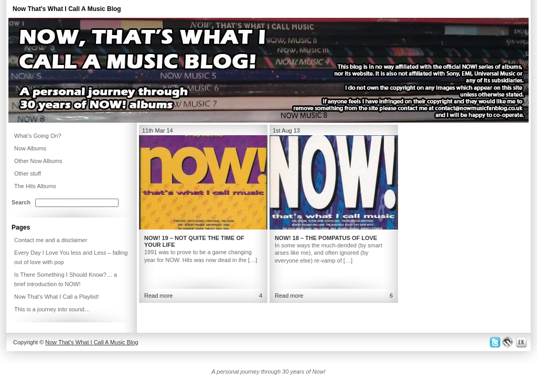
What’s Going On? (38, 136)
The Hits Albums (35, 186)
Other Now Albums (38, 161)
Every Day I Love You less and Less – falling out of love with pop (71, 257)
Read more (158, 296)
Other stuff (28, 173)
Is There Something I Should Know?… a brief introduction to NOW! (66, 279)
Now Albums (30, 148)
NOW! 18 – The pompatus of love (326, 238)
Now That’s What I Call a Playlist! (57, 297)
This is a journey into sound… (52, 309)
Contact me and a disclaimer (51, 240)
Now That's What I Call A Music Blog (67, 9)
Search (21, 202)
